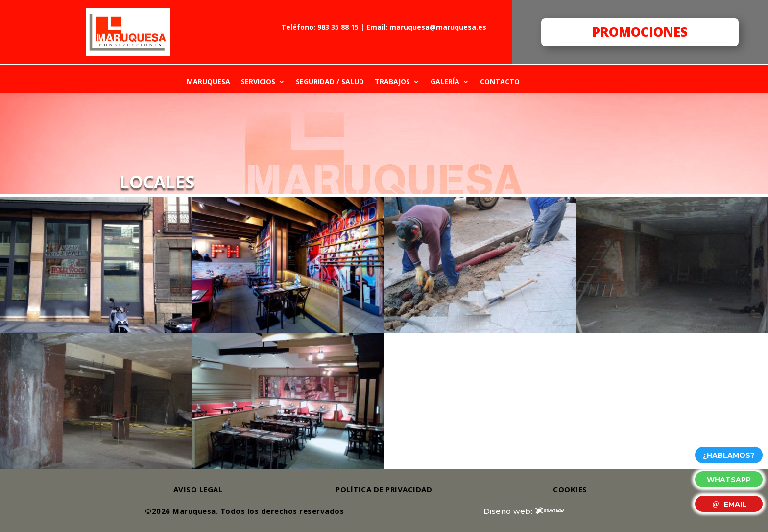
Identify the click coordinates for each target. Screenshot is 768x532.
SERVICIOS (258, 82)
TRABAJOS (392, 82)
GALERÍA (445, 82)
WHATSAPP (729, 480)
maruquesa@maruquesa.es (438, 27)
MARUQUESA (208, 82)
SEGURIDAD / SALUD (330, 82)
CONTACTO (500, 82)
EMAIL (729, 504)
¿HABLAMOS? (729, 455)
